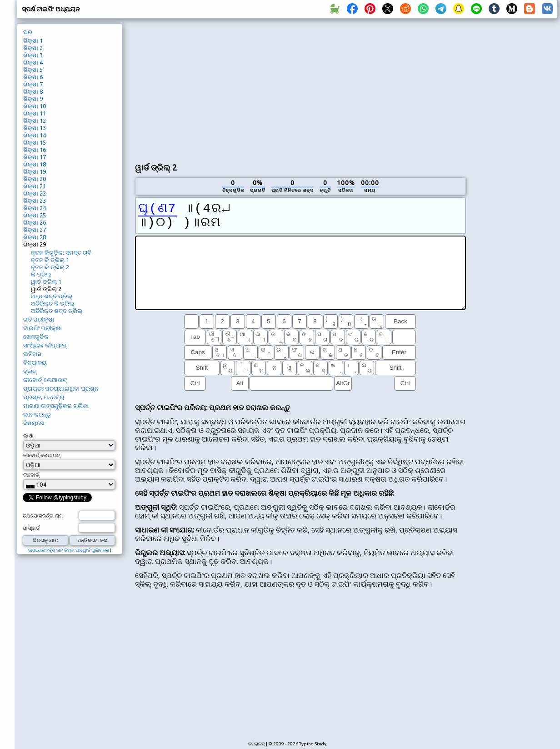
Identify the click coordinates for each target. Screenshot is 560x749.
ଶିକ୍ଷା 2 (33, 48)
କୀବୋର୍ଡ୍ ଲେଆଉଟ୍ (45, 380)
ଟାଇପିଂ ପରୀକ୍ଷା (42, 328)
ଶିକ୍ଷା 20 (35, 179)
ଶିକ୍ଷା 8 (33, 91)
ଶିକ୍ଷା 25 (35, 215)
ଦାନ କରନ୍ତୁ (37, 414)
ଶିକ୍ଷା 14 (35, 135)
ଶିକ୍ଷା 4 (33, 62)
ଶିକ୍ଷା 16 (35, 150)
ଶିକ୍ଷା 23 (35, 201)
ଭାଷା (28, 436)
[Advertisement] (237, 89)
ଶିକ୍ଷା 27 (35, 230)
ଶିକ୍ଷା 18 (35, 164)
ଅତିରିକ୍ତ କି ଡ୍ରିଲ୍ (52, 303)
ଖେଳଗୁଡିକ (36, 337)
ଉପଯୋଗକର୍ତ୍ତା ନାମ (43, 516)
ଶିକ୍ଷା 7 (33, 84)
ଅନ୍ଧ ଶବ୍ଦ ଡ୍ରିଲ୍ (52, 296)
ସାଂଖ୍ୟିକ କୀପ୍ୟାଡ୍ (45, 345)
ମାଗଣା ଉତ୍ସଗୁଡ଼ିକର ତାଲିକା (56, 406)
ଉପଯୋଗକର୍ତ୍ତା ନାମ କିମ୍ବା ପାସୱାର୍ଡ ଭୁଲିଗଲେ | (70, 550)
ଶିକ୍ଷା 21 (35, 186)
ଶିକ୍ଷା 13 (35, 128)
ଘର (28, 32)
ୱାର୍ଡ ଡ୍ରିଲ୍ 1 (46, 282)
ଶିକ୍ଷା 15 (35, 142)
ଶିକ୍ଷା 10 (35, 106)
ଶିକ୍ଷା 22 (35, 193)
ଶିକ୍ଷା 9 (33, 99)
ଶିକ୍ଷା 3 (33, 55)
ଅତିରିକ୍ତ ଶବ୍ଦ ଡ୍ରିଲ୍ (57, 311)
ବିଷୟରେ (34, 423)
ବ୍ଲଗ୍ (30, 371)
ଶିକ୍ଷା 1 (33, 40)
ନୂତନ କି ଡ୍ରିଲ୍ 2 (50, 267)
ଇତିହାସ (32, 354)
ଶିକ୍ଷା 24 (35, 208)
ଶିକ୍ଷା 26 (35, 222)
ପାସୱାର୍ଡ (31, 528)
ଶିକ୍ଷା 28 (35, 237)
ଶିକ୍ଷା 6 (33, 77)
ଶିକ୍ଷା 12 (35, 121)
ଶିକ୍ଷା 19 (35, 171)
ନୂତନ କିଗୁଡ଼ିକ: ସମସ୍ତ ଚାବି (61, 252)
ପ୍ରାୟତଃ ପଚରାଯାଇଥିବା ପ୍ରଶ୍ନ (61, 388)
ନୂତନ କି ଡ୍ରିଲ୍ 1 (50, 260)
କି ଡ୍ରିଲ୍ (41, 274)
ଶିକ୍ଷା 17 (35, 157)
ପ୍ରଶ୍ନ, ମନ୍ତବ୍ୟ (44, 397)
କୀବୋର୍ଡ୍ (31, 475)
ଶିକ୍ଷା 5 (33, 70)
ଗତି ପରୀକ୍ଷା (39, 319)
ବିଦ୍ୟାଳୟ (35, 362)
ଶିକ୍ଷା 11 (35, 113)
